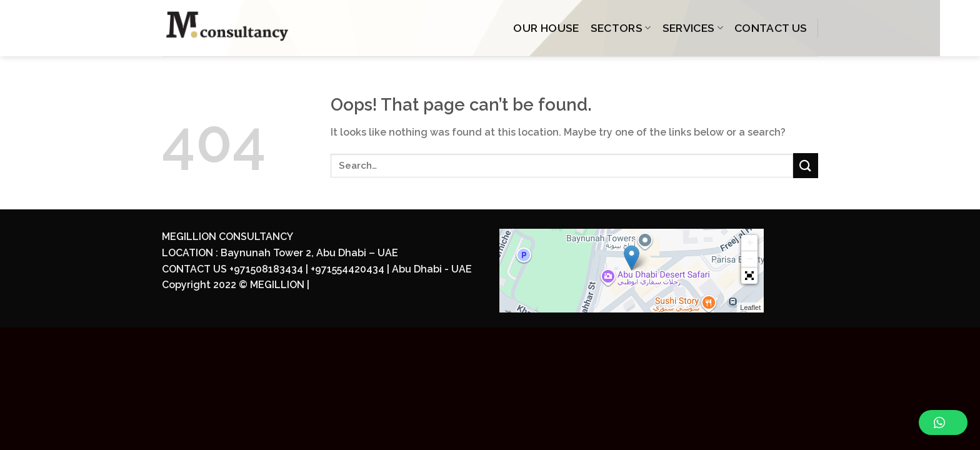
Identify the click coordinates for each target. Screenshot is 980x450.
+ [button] (750, 243)
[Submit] (806, 165)
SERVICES (693, 28)
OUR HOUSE (546, 28)
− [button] (750, 259)
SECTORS (621, 28)
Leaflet (750, 307)
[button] (749, 276)
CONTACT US (771, 28)
